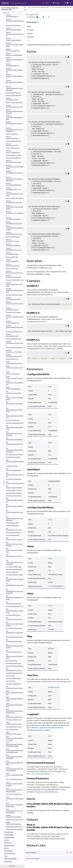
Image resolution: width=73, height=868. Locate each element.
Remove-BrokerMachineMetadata (14, 184)
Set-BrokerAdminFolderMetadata (15, 404)
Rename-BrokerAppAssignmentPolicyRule (14, 284)
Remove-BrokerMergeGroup (15, 198)
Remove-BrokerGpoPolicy (14, 96)
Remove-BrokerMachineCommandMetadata (15, 167)
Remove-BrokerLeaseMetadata (13, 152)
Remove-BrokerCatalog (13, 25)
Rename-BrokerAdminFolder (15, 280)
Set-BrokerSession (12, 661)
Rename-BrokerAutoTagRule (12, 309)
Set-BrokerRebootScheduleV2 (14, 641)
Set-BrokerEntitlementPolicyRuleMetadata (14, 519)
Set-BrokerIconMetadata (14, 567)
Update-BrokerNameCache (14, 827)
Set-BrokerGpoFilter (12, 523)
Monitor (7, 848)
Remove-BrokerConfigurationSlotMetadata (15, 45)
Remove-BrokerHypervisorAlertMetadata (14, 117)
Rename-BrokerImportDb (14, 339)
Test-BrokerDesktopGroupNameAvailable (14, 784)
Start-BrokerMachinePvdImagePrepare (14, 705)
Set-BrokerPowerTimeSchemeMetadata (15, 624)
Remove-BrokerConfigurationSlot (14, 39)
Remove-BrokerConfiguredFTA (13, 50)
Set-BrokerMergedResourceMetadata (15, 611)
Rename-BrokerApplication (14, 295)
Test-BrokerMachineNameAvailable (15, 799)
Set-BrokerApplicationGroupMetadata (15, 427)
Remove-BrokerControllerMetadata (14, 54)
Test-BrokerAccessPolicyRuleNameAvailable (15, 738)
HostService (8, 843)
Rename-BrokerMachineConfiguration (15, 343)
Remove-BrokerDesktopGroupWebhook (15, 76)
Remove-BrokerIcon (12, 134)
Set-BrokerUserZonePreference (14, 687)
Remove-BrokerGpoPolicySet (12, 99)
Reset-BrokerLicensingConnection (15, 378)
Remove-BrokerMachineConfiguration (15, 173)
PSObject (51, 649)
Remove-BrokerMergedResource (13, 189)
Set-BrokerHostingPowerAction (14, 539)
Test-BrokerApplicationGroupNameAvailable (14, 757)
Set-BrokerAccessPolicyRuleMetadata (15, 398)
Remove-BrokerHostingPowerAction (14, 106)
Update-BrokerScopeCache (14, 829)
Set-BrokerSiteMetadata (13, 679)
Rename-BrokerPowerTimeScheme (14, 351)
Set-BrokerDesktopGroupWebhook (15, 506)
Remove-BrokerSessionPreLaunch (14, 249)
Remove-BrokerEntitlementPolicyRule (14, 82)
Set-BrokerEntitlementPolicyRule (14, 512)
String (50, 520)
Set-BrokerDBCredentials (14, 493)
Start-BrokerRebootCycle (14, 720)
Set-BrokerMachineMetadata (14, 603)
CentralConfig (9, 832)
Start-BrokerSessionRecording (14, 723)
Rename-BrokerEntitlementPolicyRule (14, 327)
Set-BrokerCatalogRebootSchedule (15, 475)
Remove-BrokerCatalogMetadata (13, 29)
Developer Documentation (16, 3)
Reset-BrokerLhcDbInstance (13, 373)
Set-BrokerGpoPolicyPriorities (14, 529)
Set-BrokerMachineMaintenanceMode (15, 598)
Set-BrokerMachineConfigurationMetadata (15, 592)
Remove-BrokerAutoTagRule (12, 16)
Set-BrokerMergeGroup (13, 615)
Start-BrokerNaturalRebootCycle (14, 716)
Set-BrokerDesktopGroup (14, 496)
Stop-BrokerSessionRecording (14, 733)
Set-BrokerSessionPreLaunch (14, 670)
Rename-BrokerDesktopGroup (12, 322)
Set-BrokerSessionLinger (14, 664)
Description (31, 30)
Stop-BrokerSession (12, 730)
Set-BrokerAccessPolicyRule (14, 392)
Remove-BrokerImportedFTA (12, 145)
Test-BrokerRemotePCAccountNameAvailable (14, 811)
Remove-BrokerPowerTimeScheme (14, 202)
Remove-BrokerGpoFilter (14, 93)
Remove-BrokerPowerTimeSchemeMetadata (15, 207)
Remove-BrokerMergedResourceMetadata (15, 194)
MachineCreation (9, 846)
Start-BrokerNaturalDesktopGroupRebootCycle (14, 711)
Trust (6, 856)
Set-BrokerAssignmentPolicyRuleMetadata (15, 450)
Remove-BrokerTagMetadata (12, 261)
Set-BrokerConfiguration (14, 479)
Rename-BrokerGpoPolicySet (12, 335)
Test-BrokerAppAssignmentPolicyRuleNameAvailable (14, 744)
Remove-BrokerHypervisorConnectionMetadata (14, 130)
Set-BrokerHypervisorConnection (14, 556)
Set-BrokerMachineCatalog (14, 575)
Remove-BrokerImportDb (14, 141)
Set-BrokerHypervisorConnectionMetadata (14, 562)
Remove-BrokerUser (12, 269)
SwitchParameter (54, 687)
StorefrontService (10, 854)
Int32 (50, 386)
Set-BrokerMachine (12, 572)
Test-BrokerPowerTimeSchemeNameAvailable (15, 805)
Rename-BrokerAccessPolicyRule (14, 276)
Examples (31, 33)
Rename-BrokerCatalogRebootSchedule (15, 317)
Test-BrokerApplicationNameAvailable (15, 763)
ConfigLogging (9, 835)
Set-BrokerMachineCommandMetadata (15, 579)
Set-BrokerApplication (13, 420)
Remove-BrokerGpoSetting (14, 103)
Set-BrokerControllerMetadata (14, 487)
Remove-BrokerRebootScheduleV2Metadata (15, 228)
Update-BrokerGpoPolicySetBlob (14, 816)
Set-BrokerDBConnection (14, 490)
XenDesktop (8, 862)
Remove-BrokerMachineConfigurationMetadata (15, 179)
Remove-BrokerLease (13, 148)
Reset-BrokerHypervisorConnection (14, 368)
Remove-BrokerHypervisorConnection (14, 124)
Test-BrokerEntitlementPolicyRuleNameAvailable (14, 790)
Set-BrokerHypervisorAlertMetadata (14, 550)
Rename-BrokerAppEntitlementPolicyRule (15, 291)
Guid (50, 736)
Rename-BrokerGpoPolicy (14, 332)
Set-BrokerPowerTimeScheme (14, 619)
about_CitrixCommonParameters (39, 774)
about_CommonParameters (48, 792)
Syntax (30, 26)
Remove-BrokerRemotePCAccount (14, 233)
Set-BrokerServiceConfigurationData (15, 656)
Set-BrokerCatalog (12, 466)
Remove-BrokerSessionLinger (12, 240)
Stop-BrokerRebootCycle (14, 727)
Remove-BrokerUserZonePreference (14, 272)
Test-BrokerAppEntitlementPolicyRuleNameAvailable (15, 751)
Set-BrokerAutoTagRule (13, 457)
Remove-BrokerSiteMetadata (12, 254)
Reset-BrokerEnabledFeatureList (14, 363)
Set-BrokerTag (11, 681)
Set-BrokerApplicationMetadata (14, 439)
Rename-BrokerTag (12, 359)
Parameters (32, 37)
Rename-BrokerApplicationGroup (13, 298)
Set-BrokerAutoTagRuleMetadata (15, 462)
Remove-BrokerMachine (13, 158)
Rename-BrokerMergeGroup (15, 348)
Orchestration (8, 851)
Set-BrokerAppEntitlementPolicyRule (15, 416)
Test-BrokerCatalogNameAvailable (15, 775)
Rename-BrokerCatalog (13, 312)
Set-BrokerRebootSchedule (14, 637)
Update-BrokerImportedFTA (15, 820)
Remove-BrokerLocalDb (13, 155)
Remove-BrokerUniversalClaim (13, 265)
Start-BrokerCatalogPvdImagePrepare (15, 693)
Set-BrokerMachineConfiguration (15, 585)
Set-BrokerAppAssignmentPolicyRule (14, 410)
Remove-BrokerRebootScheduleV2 (14, 223)
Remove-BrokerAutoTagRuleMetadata (15, 21)
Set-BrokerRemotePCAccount (14, 651)
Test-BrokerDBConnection (14, 779)
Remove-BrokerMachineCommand (14, 161)
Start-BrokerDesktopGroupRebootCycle (15, 699)
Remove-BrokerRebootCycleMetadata (15, 213)
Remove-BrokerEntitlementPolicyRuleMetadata (14, 88)
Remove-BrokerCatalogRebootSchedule (15, 34)
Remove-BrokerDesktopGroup (12, 65)
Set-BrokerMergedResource (15, 606)
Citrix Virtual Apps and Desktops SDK (38, 7)
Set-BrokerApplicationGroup (15, 423)
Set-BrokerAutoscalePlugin (14, 455)
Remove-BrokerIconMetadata (12, 138)
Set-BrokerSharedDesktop (14, 673)
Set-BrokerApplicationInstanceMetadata (14, 434)
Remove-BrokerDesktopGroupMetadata (14, 70)
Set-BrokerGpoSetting (13, 535)
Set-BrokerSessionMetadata (15, 666)
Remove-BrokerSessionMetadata (13, 245)
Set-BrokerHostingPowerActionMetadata (14, 544)
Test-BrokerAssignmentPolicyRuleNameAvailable (15, 769)
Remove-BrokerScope (13, 237)
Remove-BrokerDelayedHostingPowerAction (15, 60)
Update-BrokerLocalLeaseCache (14, 823)
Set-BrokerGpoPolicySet (13, 533)
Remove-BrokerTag (12, 257)
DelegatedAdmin (9, 838)
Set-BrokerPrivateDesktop (14, 628)
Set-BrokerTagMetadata (14, 684)
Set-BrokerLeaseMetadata (14, 570)
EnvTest (7, 840)
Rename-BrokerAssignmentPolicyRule (15, 304)
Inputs (30, 40)
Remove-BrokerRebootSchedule (13, 218)
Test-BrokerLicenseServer (14, 794)
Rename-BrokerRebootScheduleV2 (14, 356)
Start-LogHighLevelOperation (45, 728)
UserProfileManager (10, 859)
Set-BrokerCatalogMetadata (13, 470)
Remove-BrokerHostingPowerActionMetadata (14, 111)
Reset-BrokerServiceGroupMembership (15, 383)
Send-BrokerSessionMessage (13, 388)
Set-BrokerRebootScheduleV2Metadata (15, 646)
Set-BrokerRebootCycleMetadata (15, 633)
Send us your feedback (33, 859)
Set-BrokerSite (11, 676)
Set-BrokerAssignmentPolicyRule (15, 444)
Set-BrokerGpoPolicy (12, 526)
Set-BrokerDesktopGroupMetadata (14, 500)
